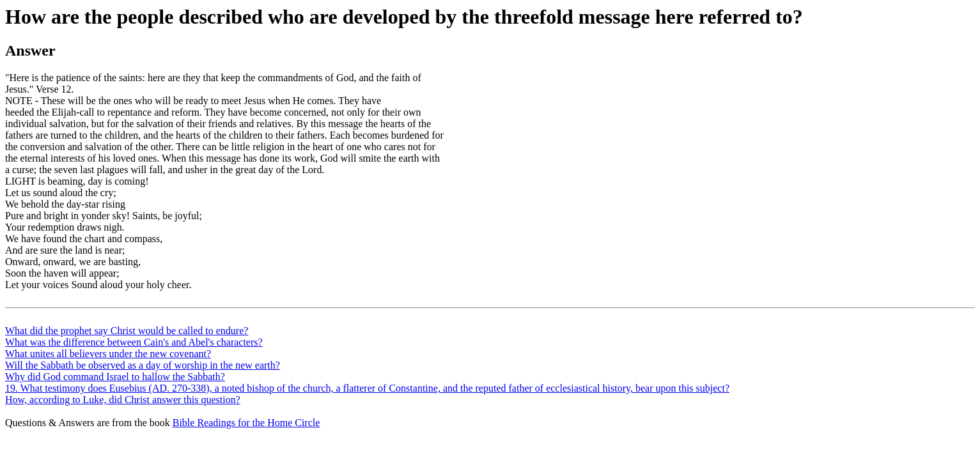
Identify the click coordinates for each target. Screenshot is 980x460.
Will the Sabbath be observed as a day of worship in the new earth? (143, 365)
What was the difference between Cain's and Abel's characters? (134, 342)
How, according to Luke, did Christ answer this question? (123, 400)
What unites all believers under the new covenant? (108, 354)
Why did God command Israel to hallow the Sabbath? (115, 377)
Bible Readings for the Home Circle (246, 423)
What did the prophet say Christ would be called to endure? (127, 331)
